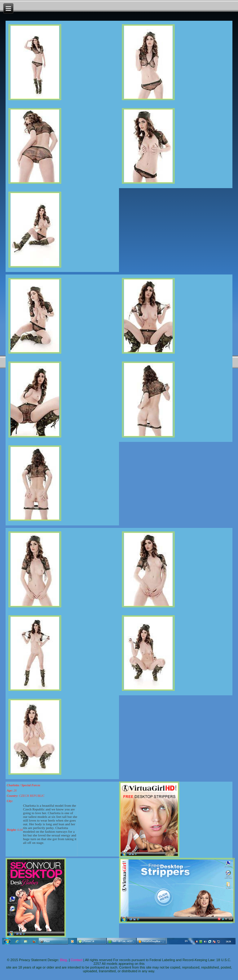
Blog (64, 960)
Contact (77, 960)
